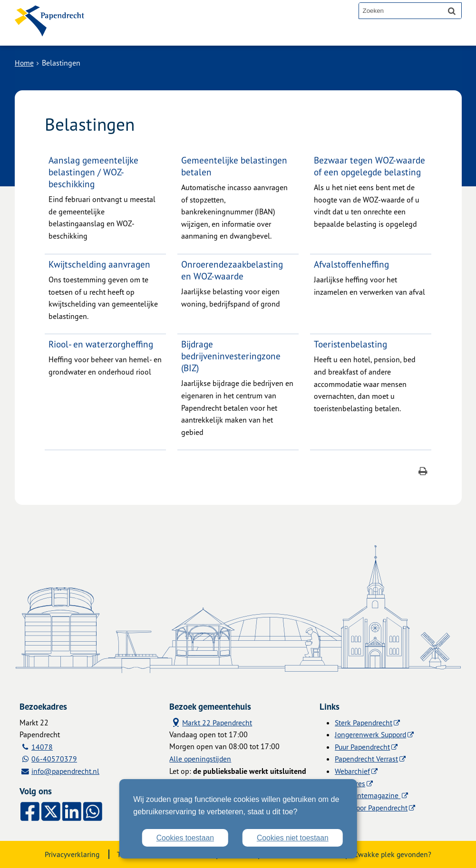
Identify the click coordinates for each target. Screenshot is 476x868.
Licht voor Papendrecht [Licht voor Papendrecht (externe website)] (372, 808)
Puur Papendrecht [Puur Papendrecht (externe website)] (363, 747)
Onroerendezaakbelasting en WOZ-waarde (233, 270)
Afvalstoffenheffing (352, 264)
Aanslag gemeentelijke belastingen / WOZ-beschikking (94, 172)
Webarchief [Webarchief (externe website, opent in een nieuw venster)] (353, 771)
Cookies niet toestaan (292, 838)
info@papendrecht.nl (67, 771)
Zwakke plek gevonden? (395, 854)
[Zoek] (452, 10)
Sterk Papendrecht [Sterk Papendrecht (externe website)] (364, 723)
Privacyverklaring (68, 854)
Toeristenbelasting (351, 344)
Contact (207, 34)
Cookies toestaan (183, 838)
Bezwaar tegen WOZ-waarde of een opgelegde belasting (370, 166)
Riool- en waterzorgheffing (102, 344)
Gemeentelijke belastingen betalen (235, 166)
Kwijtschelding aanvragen (100, 264)
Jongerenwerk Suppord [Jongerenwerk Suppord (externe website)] (372, 734)
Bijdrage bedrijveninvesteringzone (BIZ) (232, 356)
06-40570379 (55, 759)
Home (24, 63)
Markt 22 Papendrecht (211, 722)
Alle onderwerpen (142, 34)
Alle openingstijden (201, 759)
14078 (43, 747)
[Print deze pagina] (423, 472)
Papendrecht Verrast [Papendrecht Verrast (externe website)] (367, 759)
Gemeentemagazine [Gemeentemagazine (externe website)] (368, 795)
